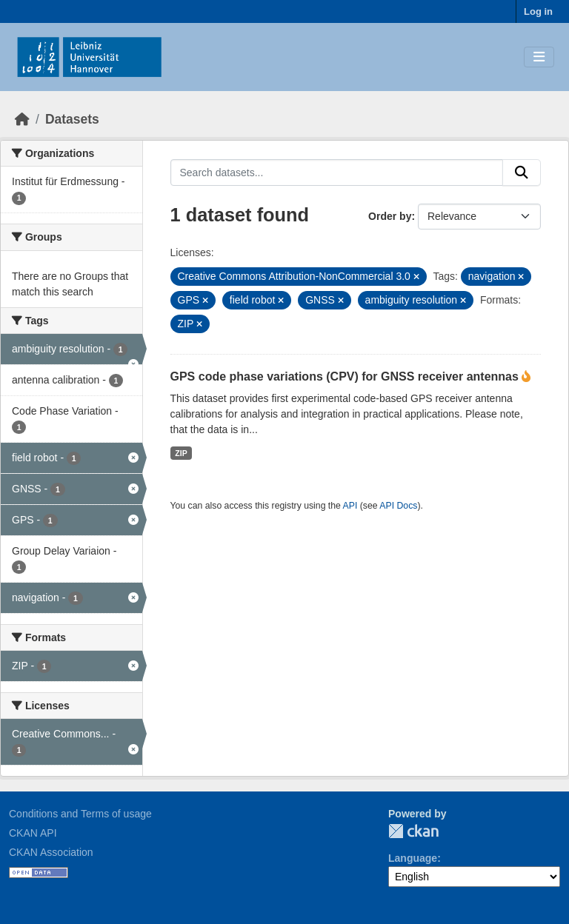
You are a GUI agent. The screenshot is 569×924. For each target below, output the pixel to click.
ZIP (181, 453)
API (350, 506)
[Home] (22, 119)
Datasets (72, 119)
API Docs (398, 506)
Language (413, 858)
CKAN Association (51, 852)
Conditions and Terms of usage (80, 814)
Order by (390, 216)
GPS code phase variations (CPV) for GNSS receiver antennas (346, 376)
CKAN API (33, 833)
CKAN (413, 831)
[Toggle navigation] (539, 57)
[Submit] (522, 173)
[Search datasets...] (337, 173)
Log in (538, 11)
